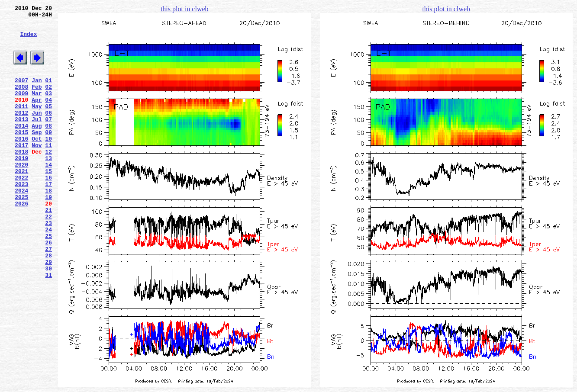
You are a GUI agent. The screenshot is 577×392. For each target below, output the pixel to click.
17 (48, 218)
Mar (37, 109)
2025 (21, 233)
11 (48, 171)
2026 (21, 241)
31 (48, 327)
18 (48, 225)
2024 (21, 225)
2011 (21, 124)
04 (48, 116)
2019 (21, 186)
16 (48, 210)
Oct (37, 163)
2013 (21, 140)
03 (48, 109)
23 (48, 264)
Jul (37, 140)
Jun (37, 132)
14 (48, 194)
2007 (21, 93)
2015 (21, 155)
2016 (21, 163)
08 (48, 148)
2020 (21, 194)
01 (48, 93)
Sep (37, 155)
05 (48, 124)
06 (48, 132)
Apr (37, 116)
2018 (21, 179)
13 (48, 186)
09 (48, 155)
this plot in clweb (185, 9)
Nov (37, 171)
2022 (21, 210)
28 (48, 303)
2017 (21, 171)
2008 (21, 101)
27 (48, 296)
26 (48, 288)
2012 (21, 132)
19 (48, 233)
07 (48, 140)
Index (28, 40)
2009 (21, 109)
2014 (21, 148)
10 (48, 163)
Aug (37, 148)
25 (48, 280)
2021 (21, 202)
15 (48, 202)
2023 (21, 218)
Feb (37, 101)
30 (48, 319)
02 (48, 101)
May (37, 124)
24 (48, 272)
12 (48, 179)
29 (48, 311)
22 (48, 257)
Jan (37, 93)
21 (48, 249)
